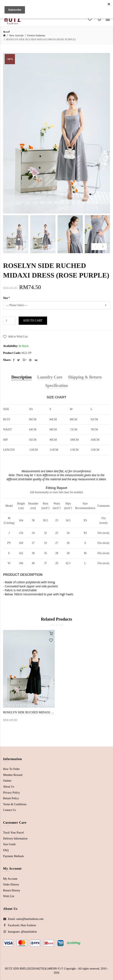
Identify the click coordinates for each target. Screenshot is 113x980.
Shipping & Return (85, 377)
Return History (12, 890)
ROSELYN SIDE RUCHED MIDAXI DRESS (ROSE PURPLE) (41, 39)
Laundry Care (50, 377)
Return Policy (11, 798)
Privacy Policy (11, 793)
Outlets (7, 781)
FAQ (6, 850)
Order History (11, 885)
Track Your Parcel (13, 833)
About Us (9, 787)
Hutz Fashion (28, 925)
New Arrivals (16, 35)
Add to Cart (33, 321)
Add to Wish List (18, 337)
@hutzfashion (29, 932)
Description (21, 377)
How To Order (11, 769)
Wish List (9, 896)
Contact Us (10, 810)
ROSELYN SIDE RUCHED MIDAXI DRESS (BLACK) (29, 712)
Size (6, 298)
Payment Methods (14, 856)
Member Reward (13, 775)
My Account (10, 879)
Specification (56, 385)
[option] (16, 234)
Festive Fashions (36, 35)
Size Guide (9, 844)
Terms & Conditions (15, 804)
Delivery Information (15, 839)
